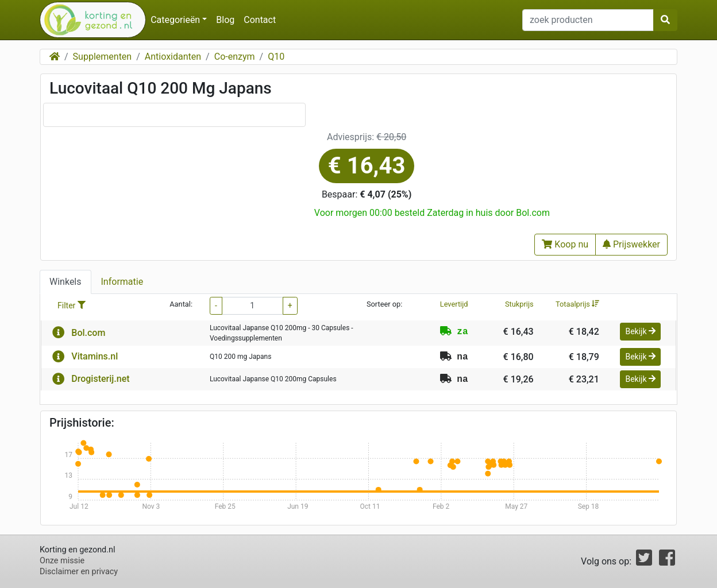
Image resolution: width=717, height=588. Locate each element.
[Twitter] (644, 561)
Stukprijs (519, 304)
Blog (225, 20)
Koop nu (565, 244)
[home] (88, 20)
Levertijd (454, 304)
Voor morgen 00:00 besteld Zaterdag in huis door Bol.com (432, 213)
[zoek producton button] (665, 20)
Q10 (276, 57)
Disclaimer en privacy (79, 572)
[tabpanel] (358, 349)
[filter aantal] (253, 306)
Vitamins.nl (95, 356)
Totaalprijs (577, 304)
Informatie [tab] (122, 282)
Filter (72, 305)
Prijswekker (631, 244)
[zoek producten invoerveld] (588, 20)
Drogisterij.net (100, 379)
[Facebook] (667, 561)
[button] (58, 333)
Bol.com (88, 333)
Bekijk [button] (640, 331)
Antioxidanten (173, 57)
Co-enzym (235, 57)
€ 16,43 (367, 166)
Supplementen (103, 57)
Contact (260, 20)
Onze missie (62, 561)
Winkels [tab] (65, 282)
